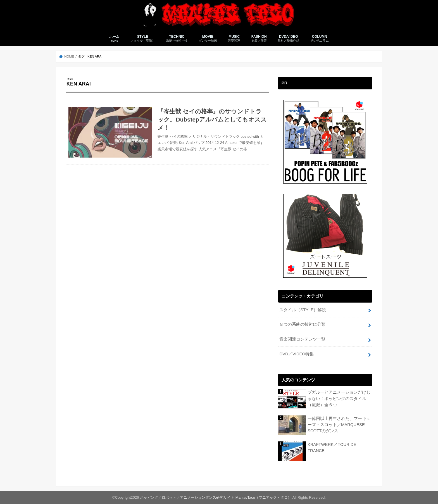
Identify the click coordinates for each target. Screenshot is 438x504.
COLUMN (320, 39)
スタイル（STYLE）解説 (303, 310)
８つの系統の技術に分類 (302, 324)
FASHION (259, 39)
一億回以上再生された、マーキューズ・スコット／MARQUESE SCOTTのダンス (339, 425)
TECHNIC (177, 39)
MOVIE (208, 39)
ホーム (114, 39)
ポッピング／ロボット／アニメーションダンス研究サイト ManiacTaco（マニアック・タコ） (216, 497)
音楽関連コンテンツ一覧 (302, 339)
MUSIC (234, 39)
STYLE (143, 39)
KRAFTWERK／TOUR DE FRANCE (332, 448)
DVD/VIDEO (288, 39)
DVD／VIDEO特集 (296, 354)
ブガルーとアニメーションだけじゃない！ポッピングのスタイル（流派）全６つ (339, 398)
